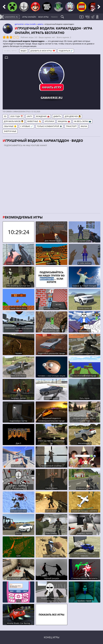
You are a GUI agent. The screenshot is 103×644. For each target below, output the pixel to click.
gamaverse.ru (11, 17)
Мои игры (43, 17)
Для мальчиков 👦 (14, 121)
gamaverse (19, 24)
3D (5, 116)
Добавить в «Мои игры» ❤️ (43, 51)
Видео (24, 51)
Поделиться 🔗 (66, 51)
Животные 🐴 (34, 121)
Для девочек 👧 (73, 116)
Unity (29, 116)
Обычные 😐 (10, 126)
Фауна (84, 126)
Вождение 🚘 (43, 116)
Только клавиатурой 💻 (49, 126)
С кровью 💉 (27, 126)
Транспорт (71, 126)
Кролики (49, 121)
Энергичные (10, 131)
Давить (40, 24)
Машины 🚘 (64, 121)
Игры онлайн (29, 17)
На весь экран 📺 (82, 121)
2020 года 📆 (16, 116)
